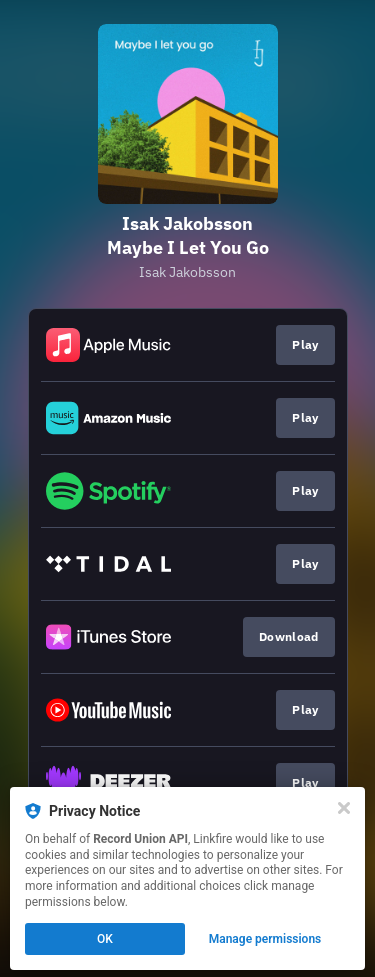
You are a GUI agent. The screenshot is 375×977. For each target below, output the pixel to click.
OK (105, 939)
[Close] (344, 808)
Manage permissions (265, 939)
